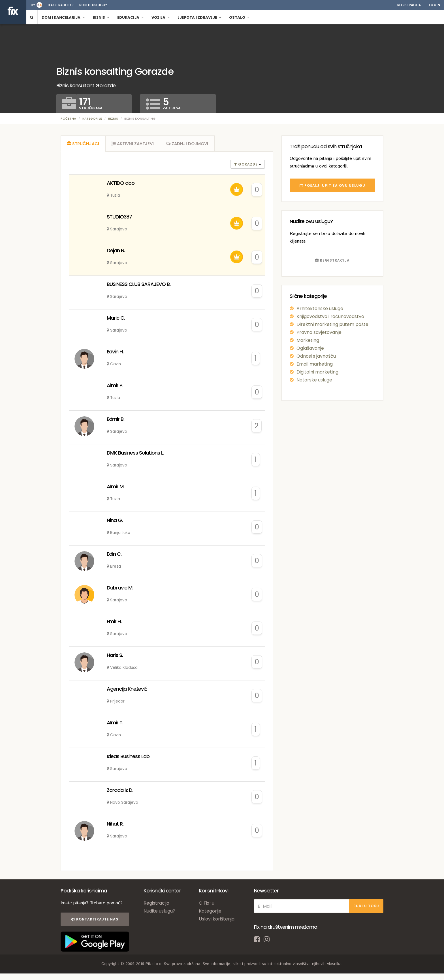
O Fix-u (207, 904)
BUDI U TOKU (366, 907)
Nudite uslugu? (93, 5)
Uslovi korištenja (217, 920)
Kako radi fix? (61, 5)
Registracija (409, 5)
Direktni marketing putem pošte (332, 324)
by (33, 5)
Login (435, 5)
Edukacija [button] (130, 17)
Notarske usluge (314, 380)
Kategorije (92, 118)
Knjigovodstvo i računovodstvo (330, 316)
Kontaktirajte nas (94, 921)
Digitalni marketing (317, 372)
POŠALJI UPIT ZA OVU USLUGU (332, 185)
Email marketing (315, 364)
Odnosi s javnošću (316, 356)
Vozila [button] (161, 17)
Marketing (308, 340)
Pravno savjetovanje (319, 332)
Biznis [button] (101, 17)
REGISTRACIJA (332, 260)
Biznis (113, 118)
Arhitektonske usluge (320, 308)
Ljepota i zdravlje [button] (199, 17)
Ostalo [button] (239, 17)
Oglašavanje (310, 348)
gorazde (246, 166)
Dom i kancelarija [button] (63, 17)
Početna (68, 118)
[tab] (83, 144)
